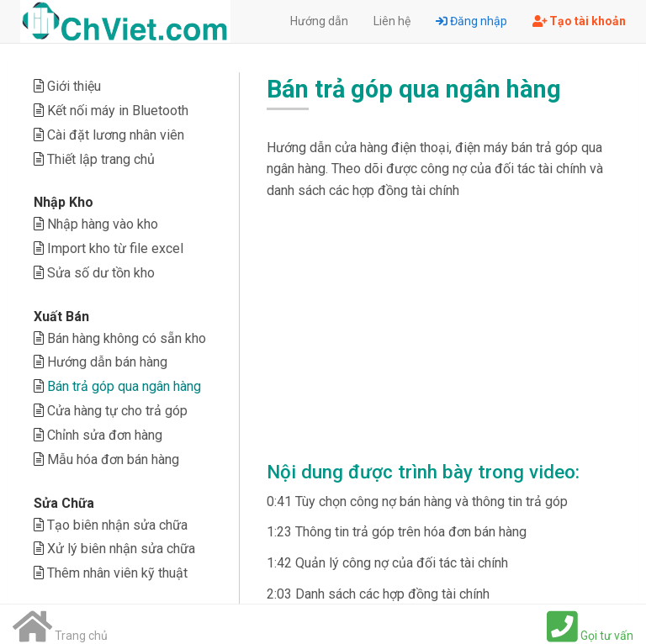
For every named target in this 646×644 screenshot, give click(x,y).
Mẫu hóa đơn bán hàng (113, 459)
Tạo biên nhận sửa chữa (117, 525)
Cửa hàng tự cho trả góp (117, 411)
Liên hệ (392, 21)
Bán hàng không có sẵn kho (127, 338)
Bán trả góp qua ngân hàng (124, 386)
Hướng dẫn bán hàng (107, 362)
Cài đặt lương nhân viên (116, 135)
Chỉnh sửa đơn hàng (105, 435)
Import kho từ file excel (115, 248)
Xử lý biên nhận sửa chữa (121, 549)
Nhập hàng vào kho (103, 224)
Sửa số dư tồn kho (101, 273)
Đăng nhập (471, 21)
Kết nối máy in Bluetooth (118, 111)
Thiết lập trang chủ (101, 159)
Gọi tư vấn (590, 636)
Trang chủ (60, 636)
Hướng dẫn (319, 21)
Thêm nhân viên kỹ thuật (117, 573)
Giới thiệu (74, 86)
